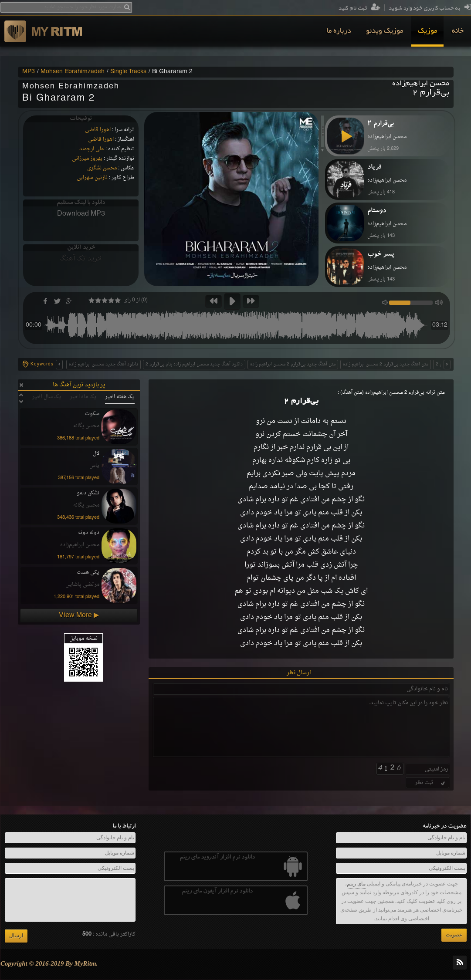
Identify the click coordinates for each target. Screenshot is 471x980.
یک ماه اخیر (83, 397)
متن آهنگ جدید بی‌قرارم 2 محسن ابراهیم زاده (293, 364)
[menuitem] (458, 31)
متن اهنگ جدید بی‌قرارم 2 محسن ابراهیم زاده (386, 364)
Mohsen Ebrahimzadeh (73, 72)
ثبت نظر (431, 783)
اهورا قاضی (98, 130)
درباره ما (339, 31)
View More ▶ (79, 615)
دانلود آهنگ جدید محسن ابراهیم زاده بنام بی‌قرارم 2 (194, 364)
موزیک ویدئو (385, 31)
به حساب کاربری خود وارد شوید (430, 8)
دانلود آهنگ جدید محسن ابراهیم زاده (103, 364)
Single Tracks (128, 72)
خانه (458, 31)
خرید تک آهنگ (81, 259)
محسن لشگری (102, 168)
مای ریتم (356, 884)
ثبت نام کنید (359, 8)
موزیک (427, 31)
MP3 (29, 72)
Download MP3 (81, 214)
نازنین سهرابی (92, 178)
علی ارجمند (92, 149)
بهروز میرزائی (87, 159)
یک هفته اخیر (120, 397)
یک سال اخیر (47, 397)
